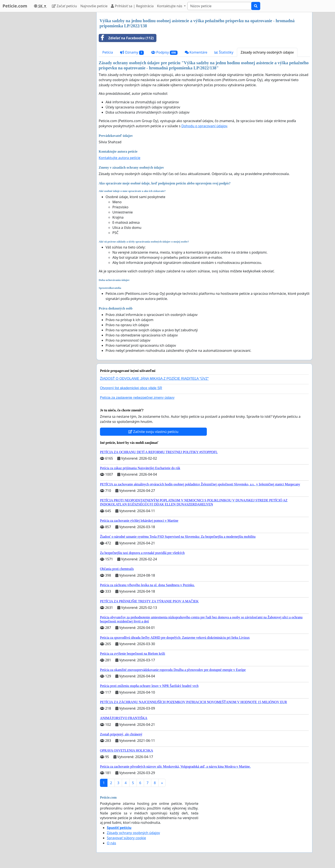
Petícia (108, 52)
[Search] (219, 6)
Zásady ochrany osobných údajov (267, 52)
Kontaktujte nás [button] (170, 6)
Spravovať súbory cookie (126, 838)
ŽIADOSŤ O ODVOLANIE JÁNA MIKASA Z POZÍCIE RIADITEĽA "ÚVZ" (154, 379)
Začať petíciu (64, 6)
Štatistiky (224, 52)
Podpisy (164, 52)
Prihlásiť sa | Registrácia (132, 6)
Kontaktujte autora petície (120, 158)
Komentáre (196, 52)
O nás (111, 843)
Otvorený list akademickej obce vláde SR (131, 388)
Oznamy (132, 52)
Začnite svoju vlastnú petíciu (153, 432)
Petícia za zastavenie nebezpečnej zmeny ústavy (137, 398)
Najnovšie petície (94, 6)
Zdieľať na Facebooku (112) (126, 38)
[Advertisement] (55, 76)
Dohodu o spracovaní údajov (204, 126)
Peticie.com (15, 6)
